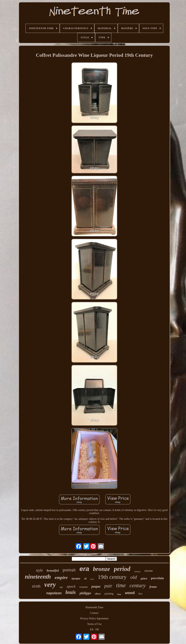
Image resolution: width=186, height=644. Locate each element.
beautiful (53, 571)
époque (76, 578)
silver (98, 594)
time (121, 585)
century (138, 585)
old (133, 577)
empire (61, 577)
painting (109, 594)
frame (153, 587)
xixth (36, 586)
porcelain (157, 578)
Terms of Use (94, 624)
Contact (94, 613)
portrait (69, 570)
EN (92, 630)
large (119, 594)
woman (83, 587)
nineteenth (38, 577)
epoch (71, 586)
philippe (85, 593)
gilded (144, 579)
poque (96, 586)
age (61, 587)
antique (137, 571)
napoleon (54, 593)
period (122, 569)
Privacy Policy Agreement (94, 618)
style (39, 570)
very (50, 585)
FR (97, 630)
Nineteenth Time (94, 607)
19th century (112, 577)
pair (108, 586)
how (92, 579)
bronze (102, 569)
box (140, 594)
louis (71, 592)
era (84, 569)
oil (85, 579)
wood (130, 593)
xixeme (148, 571)
